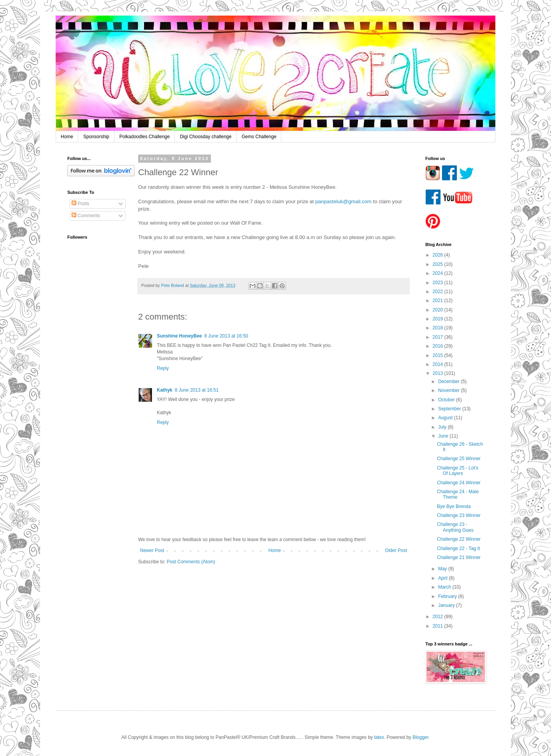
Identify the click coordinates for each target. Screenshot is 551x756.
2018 (439, 328)
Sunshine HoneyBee (179, 336)
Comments (86, 216)
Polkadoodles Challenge (145, 137)
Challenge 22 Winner (459, 539)
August (446, 418)
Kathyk (165, 390)
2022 (439, 292)
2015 (439, 355)
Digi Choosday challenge (206, 137)
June (444, 436)
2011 (439, 626)
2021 (439, 301)
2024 (439, 273)
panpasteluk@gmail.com (343, 201)
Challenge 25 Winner (459, 459)
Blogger (420, 737)
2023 (439, 283)
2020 (439, 310)
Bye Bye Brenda (454, 506)
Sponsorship (96, 137)
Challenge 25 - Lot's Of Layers (458, 471)
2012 (439, 617)
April (443, 578)
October (447, 400)
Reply (163, 368)
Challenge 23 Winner (459, 515)
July (443, 427)
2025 (439, 264)
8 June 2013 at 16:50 (226, 336)
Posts (80, 204)
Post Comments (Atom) (191, 562)
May (443, 569)
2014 (439, 364)
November (450, 390)
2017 (439, 337)
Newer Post (152, 550)
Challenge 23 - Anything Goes (455, 527)
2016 (439, 346)
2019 (439, 319)
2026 (439, 255)
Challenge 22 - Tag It (459, 549)
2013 (439, 373)
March (445, 587)
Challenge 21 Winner (459, 557)
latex (379, 737)
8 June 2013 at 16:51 (197, 390)
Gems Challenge (259, 137)
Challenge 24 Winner (459, 483)
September (450, 409)
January (447, 605)
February (448, 596)
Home (67, 137)
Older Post (396, 550)
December (450, 382)
